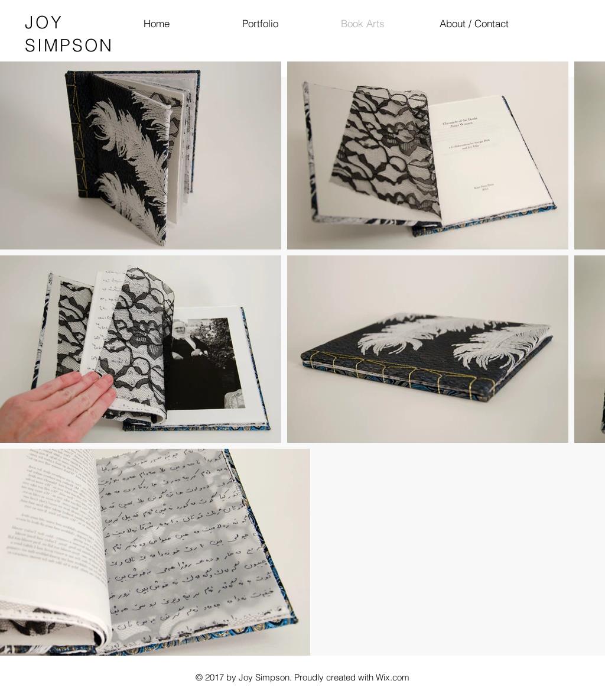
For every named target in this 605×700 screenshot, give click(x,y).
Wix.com (393, 677)
